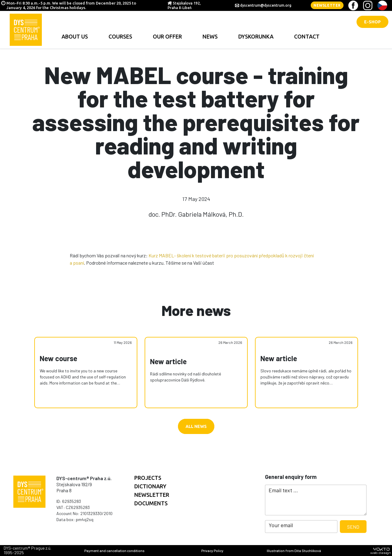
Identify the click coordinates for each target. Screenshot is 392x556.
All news (196, 426)
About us (75, 36)
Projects (148, 478)
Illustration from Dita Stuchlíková (294, 551)
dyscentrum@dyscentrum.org (266, 5)
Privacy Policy (212, 551)
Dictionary (150, 486)
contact (307, 36)
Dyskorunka (256, 36)
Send (353, 527)
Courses (120, 36)
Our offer (167, 36)
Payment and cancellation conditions (114, 551)
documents (151, 503)
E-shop (372, 22)
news (210, 36)
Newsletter (327, 5)
